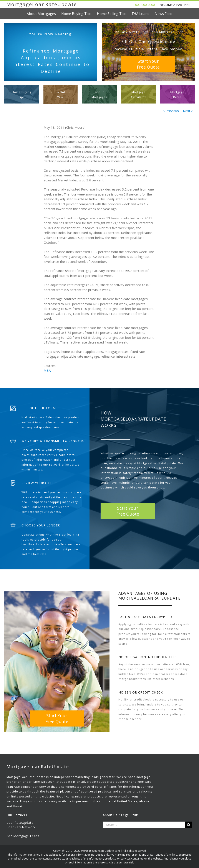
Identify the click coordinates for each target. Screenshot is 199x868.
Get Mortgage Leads (23, 836)
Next (187, 111)
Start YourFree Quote (148, 64)
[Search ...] (144, 825)
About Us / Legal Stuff (121, 815)
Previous (172, 111)
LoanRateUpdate (20, 823)
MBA (47, 370)
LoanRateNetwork (21, 827)
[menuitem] (44, 14)
